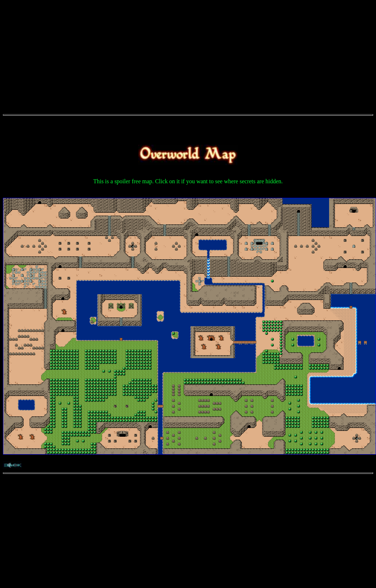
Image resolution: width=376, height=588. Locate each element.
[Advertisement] (188, 54)
